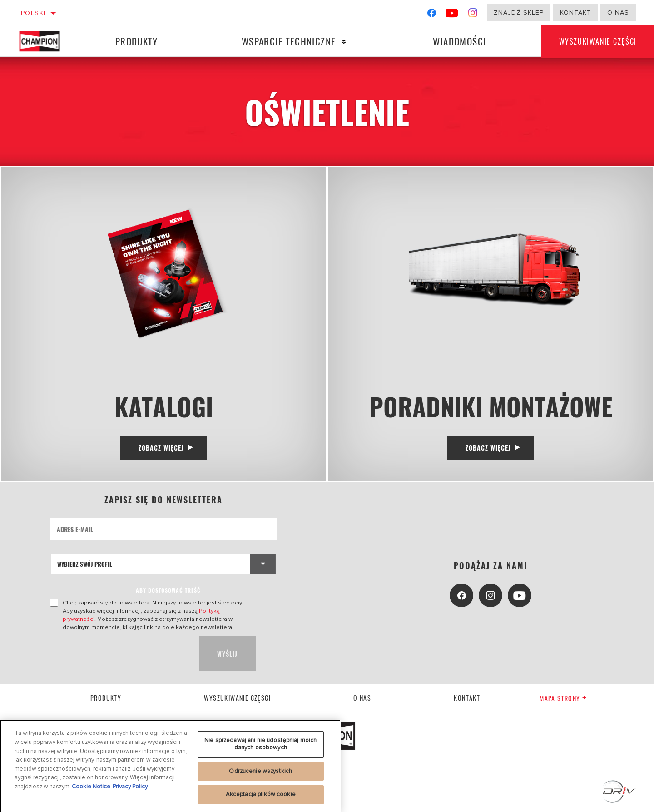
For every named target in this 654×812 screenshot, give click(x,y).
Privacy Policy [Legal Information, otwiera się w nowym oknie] (130, 789)
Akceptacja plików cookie (261, 797)
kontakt (467, 698)
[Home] (46, 41)
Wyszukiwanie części (237, 698)
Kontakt (576, 12)
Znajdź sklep (519, 12)
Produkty (136, 41)
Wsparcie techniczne (289, 41)
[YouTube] (452, 15)
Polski (33, 13)
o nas (618, 12)
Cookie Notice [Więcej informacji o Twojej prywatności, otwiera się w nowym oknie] (91, 789)
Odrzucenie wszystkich (260, 774)
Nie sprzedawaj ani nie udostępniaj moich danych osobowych (260, 747)
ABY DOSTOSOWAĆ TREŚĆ (168, 590)
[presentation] (119, 654)
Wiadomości (459, 41)
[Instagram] (473, 15)
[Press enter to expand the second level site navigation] (344, 42)
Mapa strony (563, 698)
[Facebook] (432, 15)
